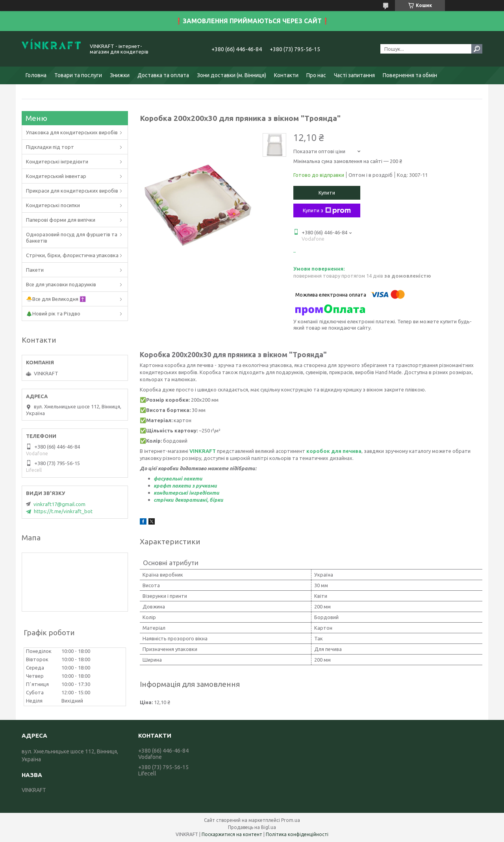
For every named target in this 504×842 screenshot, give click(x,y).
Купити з (327, 211)
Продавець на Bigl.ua (252, 827)
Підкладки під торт (50, 147)
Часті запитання (354, 75)
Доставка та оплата (163, 75)
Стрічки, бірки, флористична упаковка (72, 255)
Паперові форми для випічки (61, 220)
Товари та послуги (78, 75)
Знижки (120, 75)
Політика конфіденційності (297, 834)
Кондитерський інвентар (56, 176)
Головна (36, 75)
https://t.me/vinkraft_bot (63, 511)
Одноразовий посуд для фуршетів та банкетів (72, 237)
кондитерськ (170, 493)
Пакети (35, 270)
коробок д (321, 451)
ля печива (348, 451)
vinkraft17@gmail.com (59, 504)
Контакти (286, 75)
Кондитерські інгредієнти (57, 161)
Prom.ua (291, 820)
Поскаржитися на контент (232, 834)
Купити (327, 193)
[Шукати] (477, 49)
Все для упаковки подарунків (61, 284)
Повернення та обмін (410, 75)
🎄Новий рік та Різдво (53, 313)
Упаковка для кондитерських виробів (72, 132)
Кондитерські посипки (53, 205)
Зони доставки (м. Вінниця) (232, 75)
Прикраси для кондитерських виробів (72, 191)
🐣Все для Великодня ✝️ (56, 299)
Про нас (316, 75)
